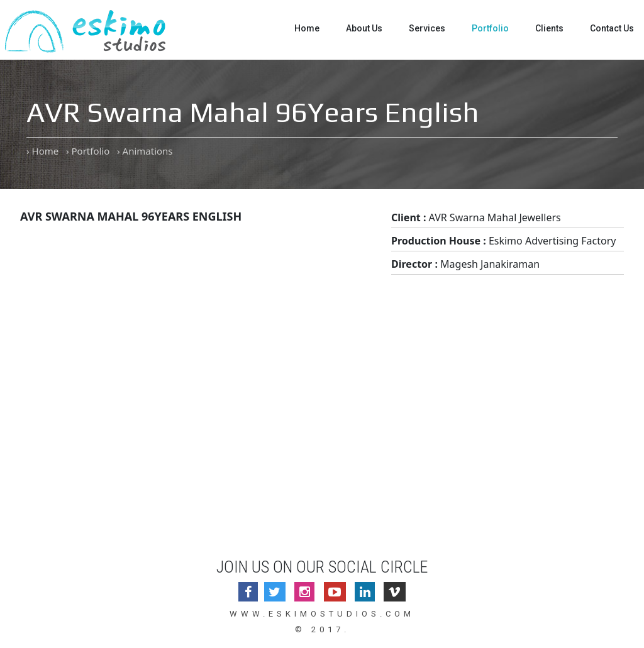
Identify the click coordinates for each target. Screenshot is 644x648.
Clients (549, 28)
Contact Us (612, 28)
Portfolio (490, 28)
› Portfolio (88, 151)
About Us (364, 28)
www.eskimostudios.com (322, 614)
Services (427, 28)
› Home (42, 151)
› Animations (145, 151)
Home (307, 28)
